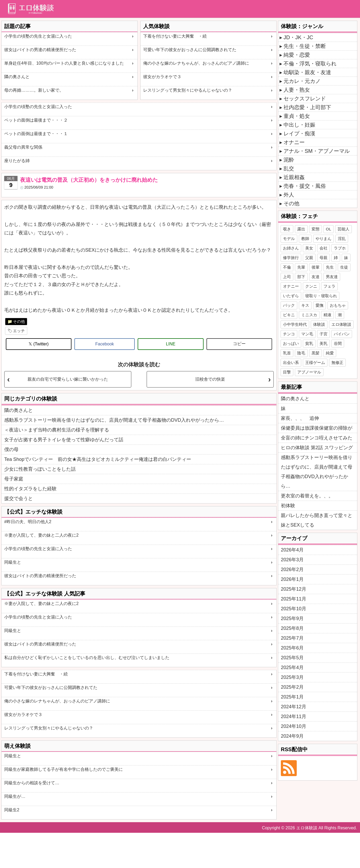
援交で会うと (19, 498)
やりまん (323, 239)
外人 (289, 195)
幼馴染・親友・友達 (307, 72)
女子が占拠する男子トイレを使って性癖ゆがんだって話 (64, 440)
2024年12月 (294, 707)
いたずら (291, 296)
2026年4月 (292, 550)
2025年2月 (292, 687)
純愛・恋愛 (297, 55)
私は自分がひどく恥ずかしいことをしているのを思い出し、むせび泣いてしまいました (87, 658)
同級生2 (12, 810)
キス (305, 305)
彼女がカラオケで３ (162, 77)
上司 (287, 277)
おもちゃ (338, 305)
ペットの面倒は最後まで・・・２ (36, 120)
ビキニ (289, 315)
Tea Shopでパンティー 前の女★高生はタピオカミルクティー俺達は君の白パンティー (98, 459)
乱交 (289, 168)
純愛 (330, 353)
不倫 (287, 267)
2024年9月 (292, 736)
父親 (309, 258)
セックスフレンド (305, 99)
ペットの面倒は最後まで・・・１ (36, 134)
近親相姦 (294, 177)
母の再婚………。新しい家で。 (34, 90)
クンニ (311, 286)
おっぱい (291, 343)
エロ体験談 (341, 324)
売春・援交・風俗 (305, 186)
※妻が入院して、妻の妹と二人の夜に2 (41, 535)
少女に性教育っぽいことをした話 (40, 469)
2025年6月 (292, 648)
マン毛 (307, 334)
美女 (309, 248)
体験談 (319, 324)
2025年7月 (292, 638)
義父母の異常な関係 (23, 147)
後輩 (316, 267)
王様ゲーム (315, 362)
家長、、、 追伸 (300, 418)
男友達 (332, 277)
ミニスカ (309, 315)
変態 (316, 229)
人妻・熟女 (297, 90)
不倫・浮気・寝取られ (310, 64)
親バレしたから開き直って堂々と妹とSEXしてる (317, 520)
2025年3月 (292, 677)
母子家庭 (14, 479)
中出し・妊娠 (299, 125)
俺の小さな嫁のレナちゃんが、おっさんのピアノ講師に (196, 63)
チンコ (289, 334)
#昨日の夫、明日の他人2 (28, 522)
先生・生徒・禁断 (305, 46)
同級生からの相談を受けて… (32, 783)
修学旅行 (291, 258)
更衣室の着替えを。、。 (307, 496)
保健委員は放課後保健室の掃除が (317, 428)
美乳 (323, 343)
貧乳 (309, 343)
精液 (327, 315)
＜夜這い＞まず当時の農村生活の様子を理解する (57, 430)
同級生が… (15, 796)
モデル (289, 239)
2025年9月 (292, 618)
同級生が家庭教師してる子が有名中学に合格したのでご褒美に (64, 769)
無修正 (337, 362)
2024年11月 (294, 716)
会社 (323, 248)
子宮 (323, 334)
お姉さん (291, 248)
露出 (301, 229)
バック (289, 305)
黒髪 (316, 353)
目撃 (287, 372)
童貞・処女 (297, 116)
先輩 (301, 267)
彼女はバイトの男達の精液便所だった (40, 50)
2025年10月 (294, 609)
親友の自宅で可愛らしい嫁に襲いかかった (68, 379)
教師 (305, 239)
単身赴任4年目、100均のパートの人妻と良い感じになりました (64, 63)
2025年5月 (292, 658)
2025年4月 (292, 667)
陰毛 (301, 353)
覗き (287, 229)
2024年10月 (294, 726)
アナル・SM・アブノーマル (317, 151)
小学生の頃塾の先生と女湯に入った (38, 36)
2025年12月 (294, 589)
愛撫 (319, 305)
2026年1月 (292, 579)
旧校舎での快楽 (210, 379)
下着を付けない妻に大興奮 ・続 (175, 36)
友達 (316, 277)
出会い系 (291, 362)
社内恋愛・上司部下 (307, 107)
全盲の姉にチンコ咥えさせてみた (317, 438)
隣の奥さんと (17, 77)
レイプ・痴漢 (299, 133)
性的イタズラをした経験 (30, 489)
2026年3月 (292, 560)
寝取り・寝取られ (321, 296)
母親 (323, 258)
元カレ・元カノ (302, 81)
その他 (19, 321)
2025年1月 (292, 697)
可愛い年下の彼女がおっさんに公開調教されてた (190, 50)
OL (328, 229)
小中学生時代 (295, 324)
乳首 (287, 353)
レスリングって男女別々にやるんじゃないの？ (188, 90)
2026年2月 (292, 569)
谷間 (338, 343)
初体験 (288, 506)
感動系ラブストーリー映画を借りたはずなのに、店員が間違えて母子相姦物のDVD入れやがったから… (114, 420)
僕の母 (11, 449)
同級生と (13, 562)
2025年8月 (292, 628)
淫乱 (342, 239)
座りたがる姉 (17, 161)
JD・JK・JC (298, 37)
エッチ (19, 331)
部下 (301, 277)
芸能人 (343, 229)
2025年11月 (294, 599)
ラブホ (340, 248)
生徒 (344, 267)
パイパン (342, 334)
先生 (330, 267)
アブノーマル (309, 372)
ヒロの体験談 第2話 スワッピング (317, 448)
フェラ (329, 286)
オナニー (294, 142)
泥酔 (289, 160)
